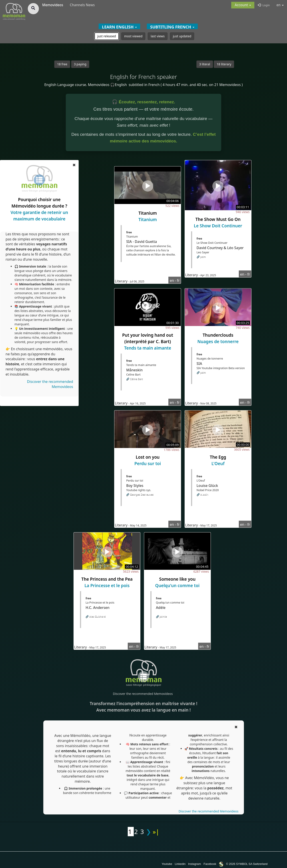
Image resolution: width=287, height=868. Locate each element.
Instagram (195, 864)
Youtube (167, 864)
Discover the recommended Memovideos (143, 694)
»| (156, 832)
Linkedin (180, 864)
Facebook (210, 864)
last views (158, 36)
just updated (182, 36)
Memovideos (53, 5)
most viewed (133, 36)
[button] (243, 5)
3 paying (80, 64)
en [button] (280, 5)
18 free (62, 64)
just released (107, 36)
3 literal (205, 64)
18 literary (224, 64)
